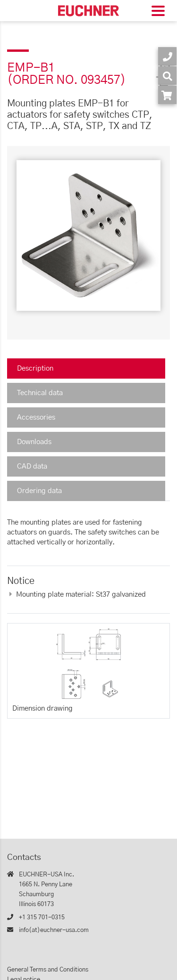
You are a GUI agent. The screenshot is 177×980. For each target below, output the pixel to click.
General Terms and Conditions (48, 970)
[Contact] (167, 56)
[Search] (167, 76)
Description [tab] (35, 369)
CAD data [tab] (32, 466)
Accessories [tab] (36, 417)
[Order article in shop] (167, 95)
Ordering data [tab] (39, 491)
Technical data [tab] (40, 393)
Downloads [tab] (34, 442)
